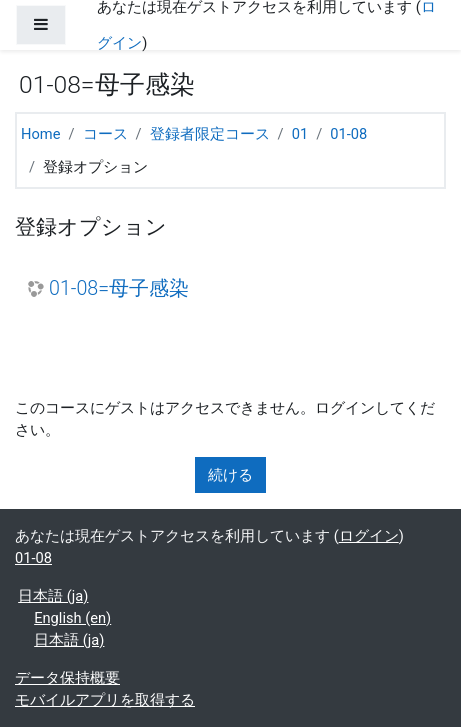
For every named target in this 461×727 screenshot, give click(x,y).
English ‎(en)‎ (72, 618)
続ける (230, 475)
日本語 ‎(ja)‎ (53, 596)
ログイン (369, 536)
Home (40, 134)
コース (105, 134)
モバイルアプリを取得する (105, 700)
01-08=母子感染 (119, 288)
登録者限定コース (210, 134)
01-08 (348, 134)
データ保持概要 (67, 678)
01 (300, 134)
